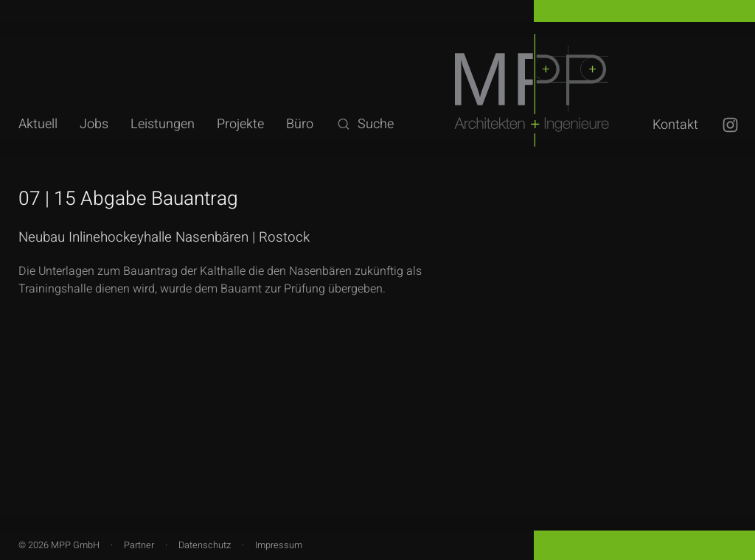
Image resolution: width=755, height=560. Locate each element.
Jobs (94, 124)
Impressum (279, 545)
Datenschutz (205, 545)
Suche (365, 124)
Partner (139, 545)
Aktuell (38, 124)
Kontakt (675, 125)
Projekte (240, 124)
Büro (300, 124)
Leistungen (163, 124)
